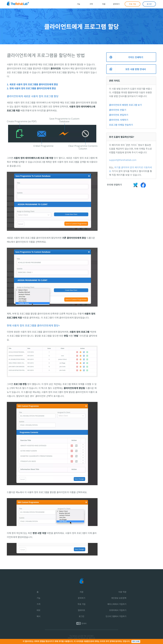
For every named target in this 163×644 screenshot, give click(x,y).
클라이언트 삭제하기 (119, 120)
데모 (39, 610)
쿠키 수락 (136, 641)
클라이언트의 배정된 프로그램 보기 (125, 105)
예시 (39, 616)
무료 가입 (81, 604)
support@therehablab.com (123, 160)
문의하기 (82, 598)
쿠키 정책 (109, 641)
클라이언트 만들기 (118, 110)
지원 (81, 592)
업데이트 (82, 610)
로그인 (81, 616)
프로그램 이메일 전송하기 (121, 125)
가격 (39, 604)
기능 (39, 598)
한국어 (84, 623)
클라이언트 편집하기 (119, 115)
